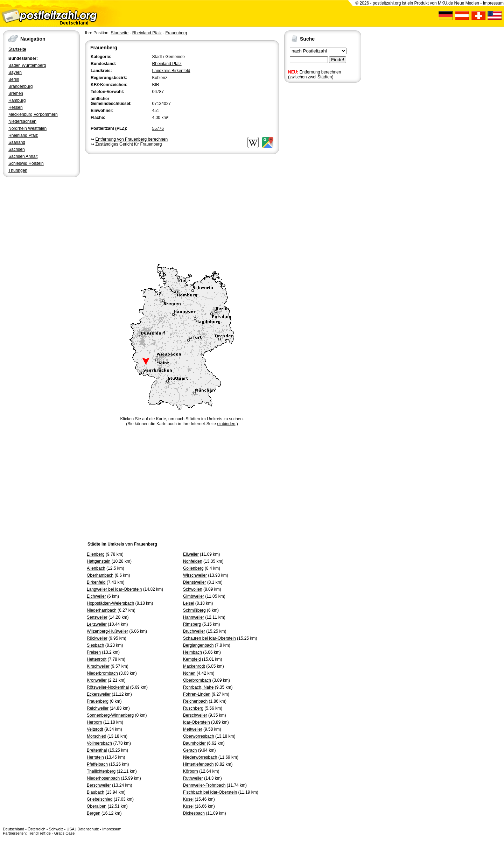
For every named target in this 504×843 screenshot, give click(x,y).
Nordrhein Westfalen (27, 128)
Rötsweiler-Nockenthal (108, 687)
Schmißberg (194, 610)
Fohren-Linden (197, 694)
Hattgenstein (99, 561)
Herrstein (95, 757)
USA (70, 829)
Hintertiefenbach (198, 764)
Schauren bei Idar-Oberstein (209, 638)
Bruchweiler (194, 631)
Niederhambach (102, 610)
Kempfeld (192, 659)
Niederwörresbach (200, 757)
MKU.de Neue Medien (458, 3)
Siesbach (95, 645)
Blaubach (96, 792)
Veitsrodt (95, 729)
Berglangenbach (198, 645)
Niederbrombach (102, 673)
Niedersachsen (22, 121)
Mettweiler (193, 729)
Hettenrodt (97, 659)
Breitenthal (97, 750)
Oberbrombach (197, 680)
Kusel (188, 799)
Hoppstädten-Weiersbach (110, 603)
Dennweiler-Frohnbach (204, 785)
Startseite (17, 49)
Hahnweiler (194, 617)
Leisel (188, 603)
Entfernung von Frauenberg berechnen (131, 139)
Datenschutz (88, 829)
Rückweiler (97, 638)
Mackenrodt (194, 666)
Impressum (493, 3)
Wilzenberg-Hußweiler (107, 631)
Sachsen (17, 149)
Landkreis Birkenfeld (171, 71)
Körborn (191, 771)
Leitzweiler (97, 624)
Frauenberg (176, 33)
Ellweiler (191, 554)
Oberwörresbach (199, 736)
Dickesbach (194, 813)
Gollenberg (193, 568)
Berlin (14, 79)
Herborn (94, 722)
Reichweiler (98, 708)
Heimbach (192, 652)
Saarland (17, 142)
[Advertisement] (182, 208)
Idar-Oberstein (197, 722)
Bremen (16, 93)
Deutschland (13, 829)
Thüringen (18, 170)
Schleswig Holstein (26, 163)
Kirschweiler (98, 666)
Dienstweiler (194, 582)
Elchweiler (96, 596)
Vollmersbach (99, 743)
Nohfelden (193, 561)
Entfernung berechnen (320, 72)
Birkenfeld (96, 582)
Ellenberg (96, 554)
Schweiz (56, 829)
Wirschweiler (195, 575)
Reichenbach (195, 701)
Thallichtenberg (101, 771)
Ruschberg (193, 708)
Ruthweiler (193, 778)
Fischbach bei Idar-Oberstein (210, 792)
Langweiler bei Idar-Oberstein (114, 589)
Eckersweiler (99, 694)
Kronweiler (97, 680)
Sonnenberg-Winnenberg (110, 715)
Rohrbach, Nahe (198, 687)
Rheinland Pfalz (23, 135)
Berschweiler (195, 715)
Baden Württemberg (27, 65)
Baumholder (194, 743)
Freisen (94, 652)
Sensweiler (97, 617)
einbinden (226, 424)
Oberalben (97, 806)
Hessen (16, 107)
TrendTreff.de (39, 833)
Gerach (190, 750)
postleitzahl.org (387, 3)
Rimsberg (192, 624)
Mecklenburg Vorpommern (33, 114)
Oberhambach (100, 575)
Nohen (189, 673)
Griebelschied (100, 799)
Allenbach (96, 568)
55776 (158, 128)
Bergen (94, 813)
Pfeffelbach (97, 764)
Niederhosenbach (103, 778)
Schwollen (193, 589)
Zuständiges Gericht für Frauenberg (128, 144)
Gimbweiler (194, 596)
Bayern (15, 72)
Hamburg (17, 100)
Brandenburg (20, 86)
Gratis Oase (65, 833)
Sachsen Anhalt (23, 156)
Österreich (37, 829)
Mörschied (96, 736)
